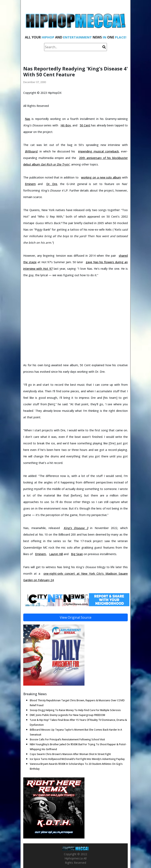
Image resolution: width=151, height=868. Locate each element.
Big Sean (77, 554)
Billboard (31, 151)
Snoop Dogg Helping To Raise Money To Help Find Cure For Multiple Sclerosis (75, 710)
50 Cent (85, 125)
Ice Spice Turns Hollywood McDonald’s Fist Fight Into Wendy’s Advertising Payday (77, 759)
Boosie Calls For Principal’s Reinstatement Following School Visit (67, 739)
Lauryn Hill (56, 554)
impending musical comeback (98, 151)
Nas (28, 119)
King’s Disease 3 (76, 528)
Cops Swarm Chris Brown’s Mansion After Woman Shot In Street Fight (70, 754)
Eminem (30, 184)
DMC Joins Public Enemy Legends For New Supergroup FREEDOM (67, 715)
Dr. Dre (52, 184)
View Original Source (76, 617)
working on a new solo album (101, 177)
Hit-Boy (66, 125)
